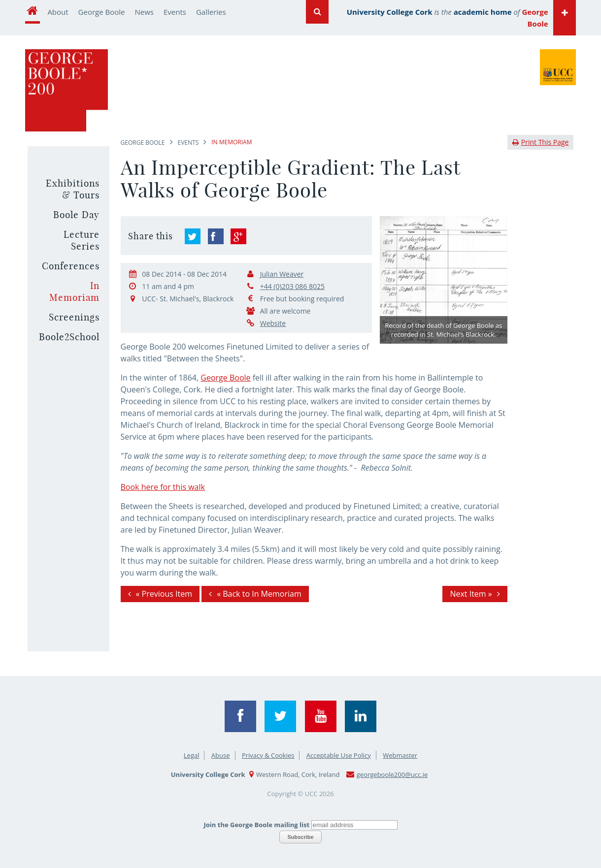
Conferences (71, 266)
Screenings (74, 317)
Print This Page (541, 142)
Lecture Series (82, 240)
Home (33, 12)
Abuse (221, 755)
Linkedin (361, 716)
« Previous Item (164, 594)
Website (273, 323)
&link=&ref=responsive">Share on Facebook (216, 236)
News (145, 12)
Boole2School (69, 337)
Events (175, 12)
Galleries (211, 12)
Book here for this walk (163, 487)
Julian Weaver (282, 274)
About (58, 12)
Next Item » (471, 594)
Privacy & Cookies (268, 755)
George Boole (102, 12)
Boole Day (76, 215)
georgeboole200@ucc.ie (392, 774)
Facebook (240, 716)
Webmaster (400, 755)
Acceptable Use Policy (339, 755)
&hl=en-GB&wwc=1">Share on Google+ (238, 236)
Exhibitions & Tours (73, 189)
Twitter (280, 716)
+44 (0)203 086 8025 (292, 286)
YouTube (321, 716)
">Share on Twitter (193, 236)
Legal (192, 755)
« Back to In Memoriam (259, 594)
